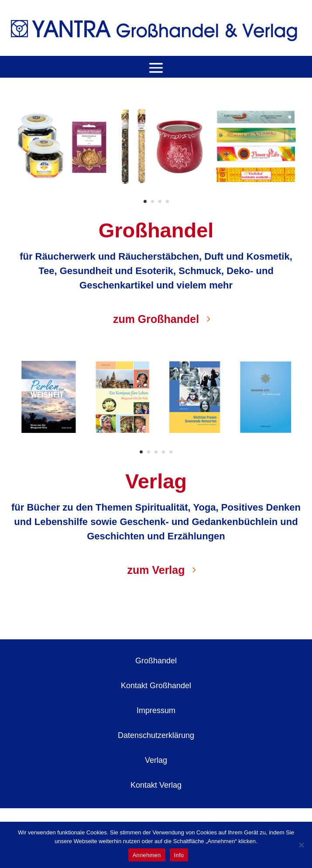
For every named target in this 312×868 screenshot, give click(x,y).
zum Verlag (156, 570)
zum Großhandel (156, 319)
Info (179, 855)
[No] (301, 845)
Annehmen (147, 855)
